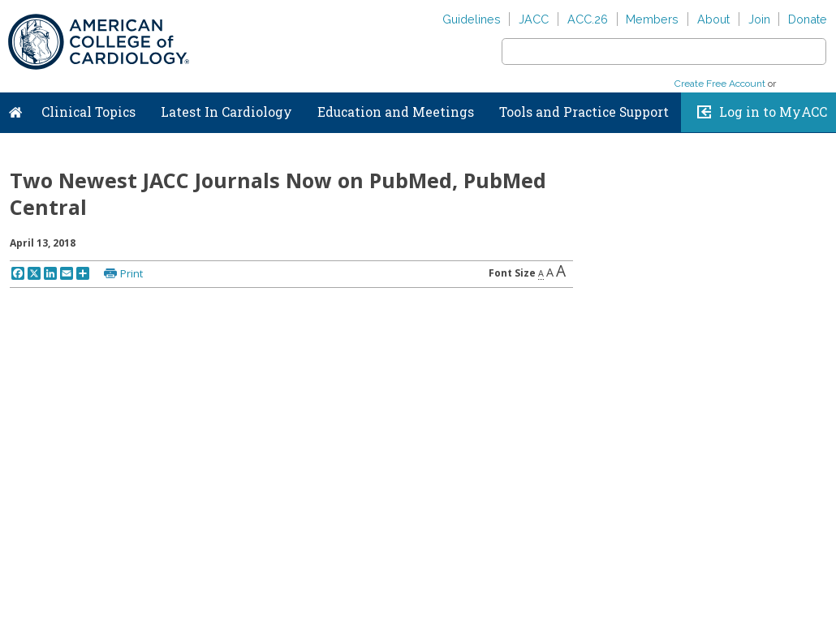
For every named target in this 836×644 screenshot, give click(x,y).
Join (759, 19)
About (713, 19)
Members (652, 19)
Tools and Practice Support (584, 112)
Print (131, 273)
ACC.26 (588, 19)
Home (15, 109)
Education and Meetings (396, 112)
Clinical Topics (88, 112)
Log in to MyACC (773, 112)
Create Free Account (720, 84)
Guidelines (472, 19)
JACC (534, 19)
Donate (808, 19)
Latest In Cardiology (226, 112)
